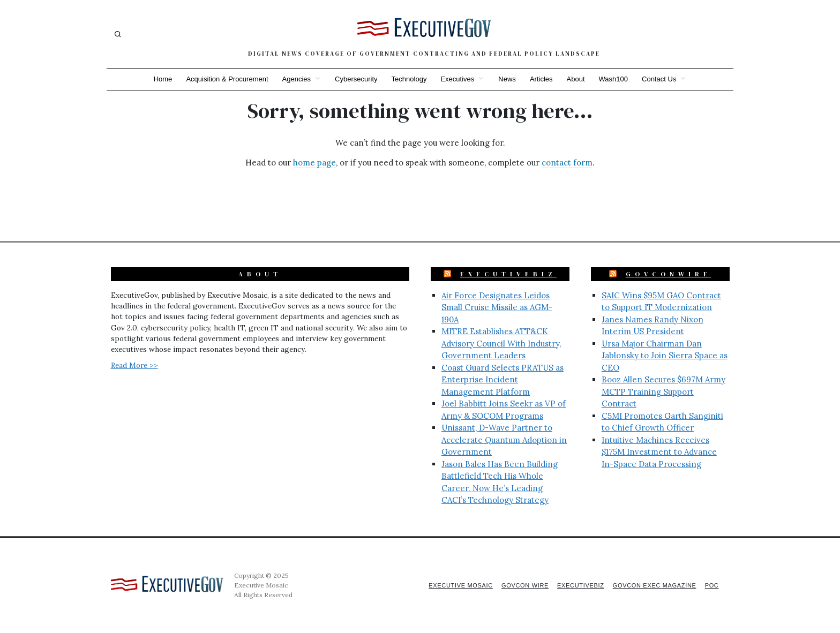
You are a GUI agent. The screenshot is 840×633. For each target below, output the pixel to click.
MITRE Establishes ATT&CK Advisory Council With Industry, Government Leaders (501, 343)
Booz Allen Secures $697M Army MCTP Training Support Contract (663, 391)
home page (314, 163)
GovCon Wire (518, 585)
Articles (543, 79)
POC (712, 585)
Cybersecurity (354, 79)
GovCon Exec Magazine (652, 585)
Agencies (293, 79)
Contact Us (664, 79)
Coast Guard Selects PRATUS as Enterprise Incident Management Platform (502, 380)
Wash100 (617, 79)
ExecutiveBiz (508, 274)
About (579, 79)
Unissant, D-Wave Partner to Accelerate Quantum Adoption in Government (504, 440)
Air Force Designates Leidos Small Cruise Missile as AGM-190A (497, 307)
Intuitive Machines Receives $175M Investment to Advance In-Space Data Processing (659, 452)
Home (158, 79)
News (508, 79)
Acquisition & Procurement (223, 79)
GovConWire (669, 274)
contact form (567, 163)
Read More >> (134, 365)
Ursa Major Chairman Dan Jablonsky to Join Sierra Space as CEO (665, 356)
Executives (457, 79)
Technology (408, 79)
